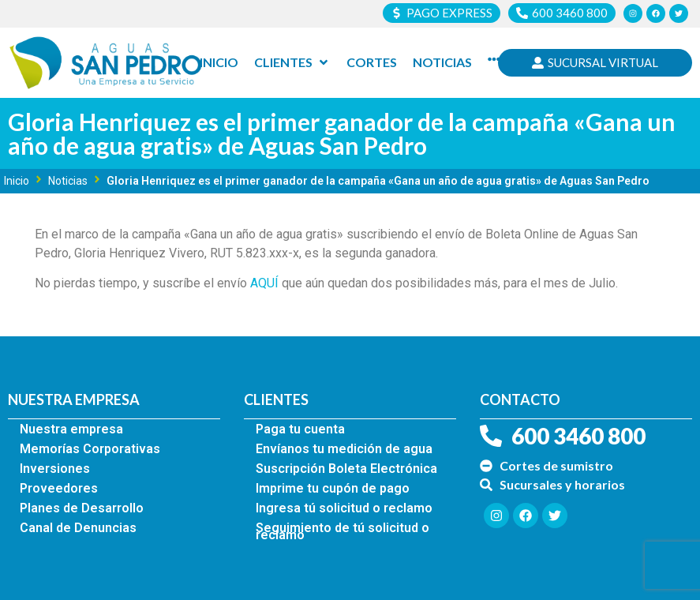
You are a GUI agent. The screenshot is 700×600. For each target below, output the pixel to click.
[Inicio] (219, 62)
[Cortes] (372, 62)
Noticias (68, 181)
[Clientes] (292, 62)
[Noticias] (442, 62)
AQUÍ (264, 283)
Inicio (17, 181)
